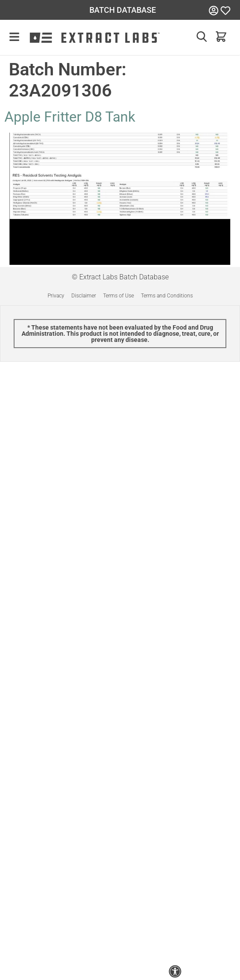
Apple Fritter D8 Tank (70, 117)
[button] (14, 38)
